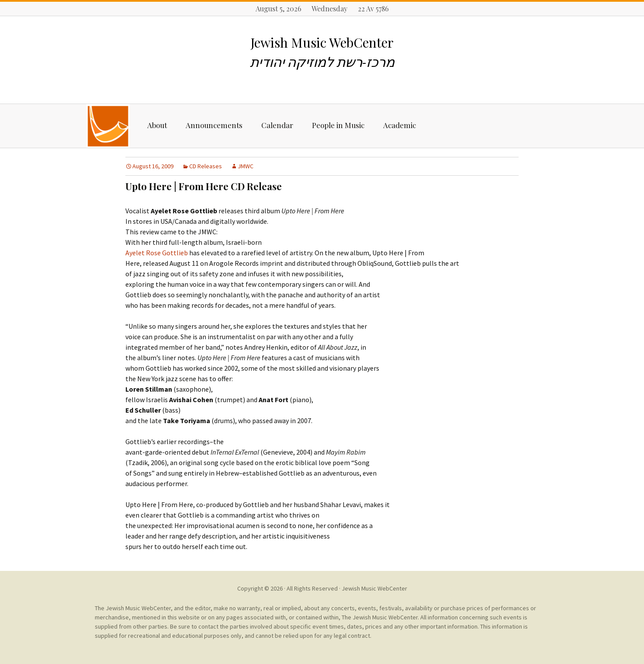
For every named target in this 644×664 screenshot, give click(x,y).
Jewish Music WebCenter (374, 588)
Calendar (277, 125)
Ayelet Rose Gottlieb (157, 253)
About (157, 125)
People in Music (338, 125)
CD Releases (206, 166)
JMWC (246, 166)
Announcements (214, 125)
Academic (400, 125)
